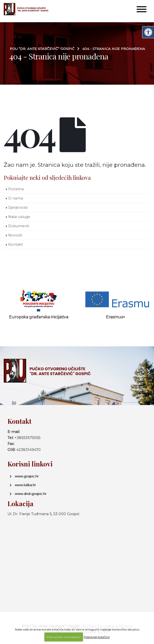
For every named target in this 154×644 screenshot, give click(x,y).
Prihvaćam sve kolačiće (64, 637)
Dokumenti (19, 226)
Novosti (15, 235)
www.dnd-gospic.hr (31, 494)
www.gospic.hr (27, 476)
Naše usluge (19, 217)
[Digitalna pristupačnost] (148, 32)
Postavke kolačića (97, 637)
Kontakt (16, 244)
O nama (16, 198)
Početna (16, 189)
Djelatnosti (18, 208)
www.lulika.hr (25, 485)
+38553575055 (27, 438)
